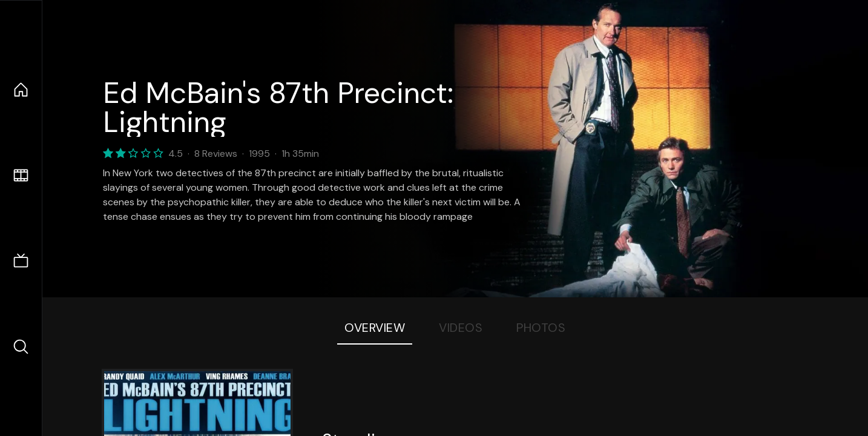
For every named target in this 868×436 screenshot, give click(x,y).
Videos (461, 328)
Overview (375, 328)
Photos (541, 328)
